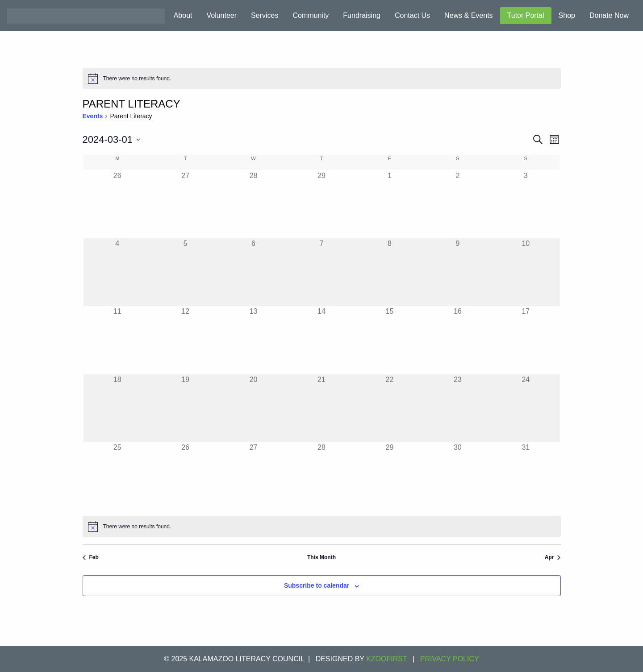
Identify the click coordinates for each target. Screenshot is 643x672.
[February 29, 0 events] (321, 204)
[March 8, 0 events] (389, 272)
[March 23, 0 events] (458, 408)
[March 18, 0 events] (117, 408)
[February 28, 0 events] (253, 204)
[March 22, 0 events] (389, 408)
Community (311, 15)
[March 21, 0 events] (321, 408)
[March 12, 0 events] (185, 340)
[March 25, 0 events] (117, 476)
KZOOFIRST (387, 659)
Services (265, 15)
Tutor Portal (526, 15)
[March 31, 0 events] (526, 476)
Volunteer (221, 15)
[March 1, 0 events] (389, 204)
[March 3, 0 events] (526, 204)
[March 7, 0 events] (321, 272)
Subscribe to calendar (317, 585)
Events (93, 116)
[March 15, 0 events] (389, 340)
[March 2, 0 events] (458, 204)
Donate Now (609, 15)
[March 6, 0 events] (253, 272)
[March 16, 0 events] (458, 340)
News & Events (468, 15)
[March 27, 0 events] (253, 476)
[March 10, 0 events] (526, 272)
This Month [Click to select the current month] (321, 557)
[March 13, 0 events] (253, 340)
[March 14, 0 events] (321, 340)
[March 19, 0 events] (185, 408)
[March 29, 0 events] (389, 476)
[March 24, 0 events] (526, 408)
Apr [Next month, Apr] (553, 557)
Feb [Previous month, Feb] (91, 557)
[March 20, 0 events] (253, 408)
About (183, 15)
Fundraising (362, 15)
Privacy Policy (450, 659)
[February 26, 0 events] (117, 204)
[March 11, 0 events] (117, 340)
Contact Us (412, 15)
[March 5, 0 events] (185, 272)
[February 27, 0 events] (185, 204)
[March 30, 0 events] (458, 476)
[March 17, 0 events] (526, 340)
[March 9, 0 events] (458, 272)
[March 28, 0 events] (321, 476)
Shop (567, 15)
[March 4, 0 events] (117, 272)
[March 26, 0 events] (185, 476)
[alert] (322, 79)
